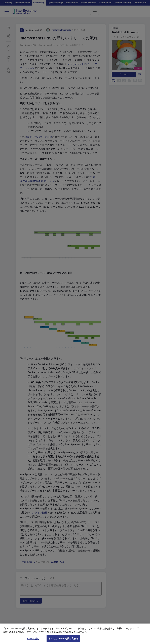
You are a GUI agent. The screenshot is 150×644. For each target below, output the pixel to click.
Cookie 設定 (33, 641)
